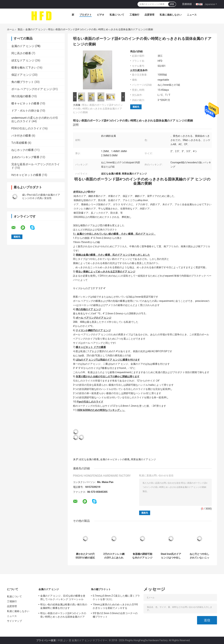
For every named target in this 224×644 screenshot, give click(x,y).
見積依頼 (187, 4)
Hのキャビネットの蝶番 (26, 175)
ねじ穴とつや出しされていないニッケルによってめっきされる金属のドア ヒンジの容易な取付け (199, 556)
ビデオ (101, 15)
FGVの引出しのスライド (27, 128)
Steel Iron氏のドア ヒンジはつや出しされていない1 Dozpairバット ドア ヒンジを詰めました (171, 556)
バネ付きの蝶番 (21, 136)
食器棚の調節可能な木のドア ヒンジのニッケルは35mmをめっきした (142, 556)
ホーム (11, 29)
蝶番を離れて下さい (24, 68)
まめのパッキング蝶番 (25, 157)
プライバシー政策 (46, 640)
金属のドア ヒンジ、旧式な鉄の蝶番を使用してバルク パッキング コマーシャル (63, 597)
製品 (20, 29)
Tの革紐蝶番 (19, 143)
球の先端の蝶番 (21, 96)
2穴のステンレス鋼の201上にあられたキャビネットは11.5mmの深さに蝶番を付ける (114, 556)
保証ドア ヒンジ (22, 75)
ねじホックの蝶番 (23, 150)
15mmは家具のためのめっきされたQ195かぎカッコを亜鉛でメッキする (115, 606)
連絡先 (136, 107)
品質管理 (149, 15)
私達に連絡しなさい (171, 15)
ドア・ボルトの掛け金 (25, 111)
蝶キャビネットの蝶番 (25, 103)
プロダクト (86, 15)
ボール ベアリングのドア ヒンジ (32, 89)
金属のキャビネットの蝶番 (115, 459)
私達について (117, 15)
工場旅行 (134, 15)
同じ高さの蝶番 (21, 53)
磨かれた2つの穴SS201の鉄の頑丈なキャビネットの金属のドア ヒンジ (85, 556)
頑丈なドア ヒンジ (23, 60)
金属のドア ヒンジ (35, 29)
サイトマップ (14, 621)
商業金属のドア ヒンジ (143, 459)
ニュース (192, 15)
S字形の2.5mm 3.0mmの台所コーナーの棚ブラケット (115, 615)
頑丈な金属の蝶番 (89, 459)
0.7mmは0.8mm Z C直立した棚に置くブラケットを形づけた (116, 597)
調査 (172, 4)
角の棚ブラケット (23, 82)
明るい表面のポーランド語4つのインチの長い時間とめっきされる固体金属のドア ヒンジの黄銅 (98, 109)
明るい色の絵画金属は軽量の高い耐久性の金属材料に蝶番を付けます (64, 606)
